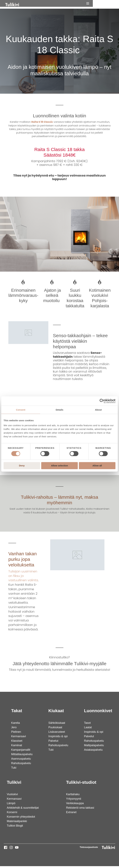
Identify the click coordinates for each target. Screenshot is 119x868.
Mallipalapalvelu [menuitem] (94, 747)
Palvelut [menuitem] (53, 743)
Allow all (97, 466)
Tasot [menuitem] (87, 725)
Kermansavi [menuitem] (18, 738)
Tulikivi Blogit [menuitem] (15, 828)
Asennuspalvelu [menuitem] (21, 761)
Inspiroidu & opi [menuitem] (58, 738)
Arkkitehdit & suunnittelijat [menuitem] (23, 810)
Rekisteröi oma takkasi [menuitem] (80, 810)
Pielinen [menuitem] (16, 734)
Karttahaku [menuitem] (73, 796)
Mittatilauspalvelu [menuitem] (22, 756)
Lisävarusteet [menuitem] (56, 734)
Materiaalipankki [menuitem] (17, 823)
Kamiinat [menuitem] (16, 747)
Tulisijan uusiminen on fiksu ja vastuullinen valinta (23, 578)
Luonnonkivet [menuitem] (98, 713)
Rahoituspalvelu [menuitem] (21, 765)
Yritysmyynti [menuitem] (73, 801)
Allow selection (59, 466)
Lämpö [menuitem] (11, 805)
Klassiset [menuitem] (17, 743)
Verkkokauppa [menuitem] (75, 805)
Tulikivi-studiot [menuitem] (81, 784)
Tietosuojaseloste (89, 849)
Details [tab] (59, 410)
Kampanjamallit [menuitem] (21, 752)
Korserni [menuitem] (12, 814)
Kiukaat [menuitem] (56, 713)
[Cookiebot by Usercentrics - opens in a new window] (102, 401)
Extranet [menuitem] (71, 814)
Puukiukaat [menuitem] (55, 729)
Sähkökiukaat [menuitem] (56, 725)
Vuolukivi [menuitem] (12, 796)
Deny (22, 466)
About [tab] (98, 410)
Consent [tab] (21, 410)
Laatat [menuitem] (88, 729)
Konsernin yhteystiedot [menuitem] (21, 819)
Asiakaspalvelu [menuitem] (93, 752)
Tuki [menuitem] (14, 770)
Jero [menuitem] (14, 729)
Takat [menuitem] (17, 713)
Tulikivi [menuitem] (14, 784)
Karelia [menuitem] (15, 725)
